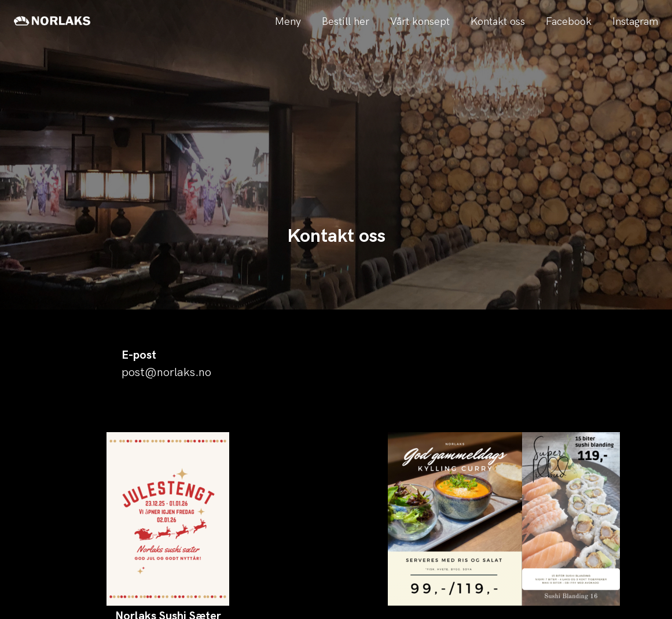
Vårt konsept (420, 22)
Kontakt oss (498, 22)
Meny (288, 22)
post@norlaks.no (166, 373)
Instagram (635, 22)
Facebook (569, 22)
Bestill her (346, 22)
